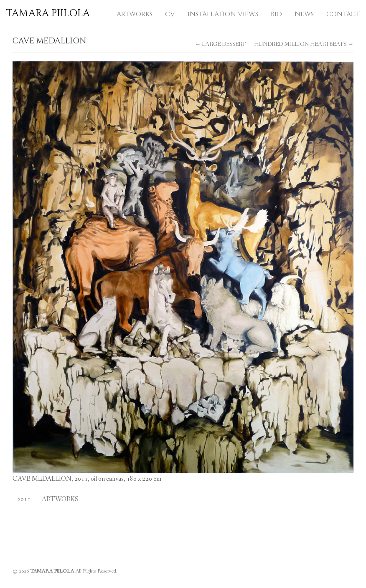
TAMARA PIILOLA (48, 13)
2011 (24, 499)
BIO (276, 14)
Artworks (60, 499)
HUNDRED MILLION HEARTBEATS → (304, 44)
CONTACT (343, 14)
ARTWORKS (135, 14)
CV (170, 14)
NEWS (304, 14)
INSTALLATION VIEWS (223, 14)
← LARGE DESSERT (221, 44)
